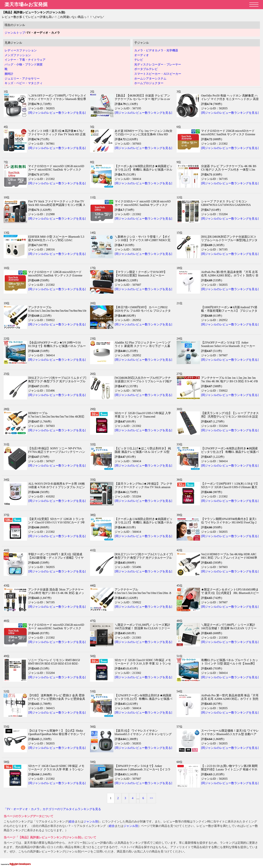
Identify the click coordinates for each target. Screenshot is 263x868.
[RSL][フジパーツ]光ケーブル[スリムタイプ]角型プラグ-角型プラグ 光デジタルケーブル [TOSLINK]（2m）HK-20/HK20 (144, 558)
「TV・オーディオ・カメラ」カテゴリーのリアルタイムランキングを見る (52, 809)
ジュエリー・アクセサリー (22, 79)
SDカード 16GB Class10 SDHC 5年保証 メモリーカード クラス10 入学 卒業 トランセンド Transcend (56, 769)
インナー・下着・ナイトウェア (25, 60)
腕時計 (9, 74)
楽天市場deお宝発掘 (26, 4)
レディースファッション (21, 50)
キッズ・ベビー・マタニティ (24, 83)
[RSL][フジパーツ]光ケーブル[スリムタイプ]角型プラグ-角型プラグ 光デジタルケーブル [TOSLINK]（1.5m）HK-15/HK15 (57, 381)
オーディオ (142, 55)
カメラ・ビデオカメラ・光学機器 (156, 50)
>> (151, 798)
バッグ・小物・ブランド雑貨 (24, 64)
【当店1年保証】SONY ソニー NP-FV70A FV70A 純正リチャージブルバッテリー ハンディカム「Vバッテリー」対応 (57, 452)
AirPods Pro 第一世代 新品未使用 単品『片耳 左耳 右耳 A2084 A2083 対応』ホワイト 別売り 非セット (230, 699)
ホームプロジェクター (149, 83)
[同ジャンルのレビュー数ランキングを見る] (57, 113)
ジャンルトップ (15, 33)
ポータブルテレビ (146, 69)
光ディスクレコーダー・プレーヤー (158, 64)
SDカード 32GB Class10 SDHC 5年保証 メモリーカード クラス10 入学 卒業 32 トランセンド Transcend (143, 664)
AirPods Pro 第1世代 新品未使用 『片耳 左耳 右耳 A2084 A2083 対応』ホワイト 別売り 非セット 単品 (230, 275)
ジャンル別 (91, 821)
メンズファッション (18, 55)
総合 (72, 821)
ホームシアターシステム (150, 79)
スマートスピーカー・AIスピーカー (158, 74)
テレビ (139, 60)
